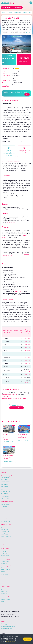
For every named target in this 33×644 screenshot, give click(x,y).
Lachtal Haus (4, 553)
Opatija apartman (5, 498)
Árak (27, 94)
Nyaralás (10, 12)
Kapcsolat (3, 621)
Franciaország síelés (6, 596)
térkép (18, 92)
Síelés (3, 545)
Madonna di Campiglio (6, 573)
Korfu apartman (5, 533)
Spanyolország (18, 12)
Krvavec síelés (4, 591)
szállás (6, 92)
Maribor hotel (4, 588)
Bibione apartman (5, 505)
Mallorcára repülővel (12, 222)
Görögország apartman (7, 524)
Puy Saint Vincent (5, 599)
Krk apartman (4, 485)
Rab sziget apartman (6, 481)
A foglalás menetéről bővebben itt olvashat (14, 398)
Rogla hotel (4, 590)
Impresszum (4, 630)
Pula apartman (5, 488)
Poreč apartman (5, 479)
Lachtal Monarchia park (7, 552)
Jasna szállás (4, 563)
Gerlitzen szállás (5, 555)
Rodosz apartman (5, 528)
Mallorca (25, 12)
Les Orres (3, 598)
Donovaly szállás (5, 561)
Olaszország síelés (6, 566)
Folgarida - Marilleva (6, 569)
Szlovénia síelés (5, 586)
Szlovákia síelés (5, 560)
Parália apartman (5, 531)
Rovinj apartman (5, 486)
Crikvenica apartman (6, 490)
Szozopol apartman (6, 522)
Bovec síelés (4, 593)
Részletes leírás (10, 642)
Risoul (2, 601)
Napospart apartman (6, 520)
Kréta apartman (5, 530)
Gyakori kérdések (5, 625)
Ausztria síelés (5, 548)
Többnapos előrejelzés (17, 37)
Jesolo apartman (5, 503)
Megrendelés (16, 408)
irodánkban (18, 291)
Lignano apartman (5, 506)
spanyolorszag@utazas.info (10, 395)
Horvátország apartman (8, 476)
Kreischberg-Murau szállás (7, 557)
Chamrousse (4, 603)
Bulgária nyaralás (5, 518)
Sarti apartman (5, 526)
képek (12, 92)
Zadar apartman (5, 495)
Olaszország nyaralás (7, 501)
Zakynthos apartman (6, 536)
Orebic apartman (5, 478)
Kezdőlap (4, 12)
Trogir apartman (5, 497)
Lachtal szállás (4, 550)
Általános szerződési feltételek (8, 627)
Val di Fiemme (4, 575)
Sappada (3, 571)
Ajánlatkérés (16, 406)
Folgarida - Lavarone (6, 568)
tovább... (28, 32)
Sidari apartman (5, 535)
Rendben (27, 639)
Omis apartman (5, 493)
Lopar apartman (5, 483)
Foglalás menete (5, 623)
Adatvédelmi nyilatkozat (6, 628)
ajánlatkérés (24, 59)
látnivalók (25, 92)
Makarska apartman (6, 492)
